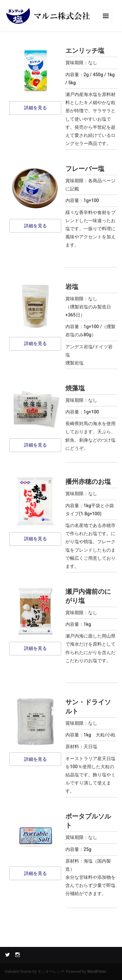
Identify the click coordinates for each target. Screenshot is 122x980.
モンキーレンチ (51, 972)
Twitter (7, 954)
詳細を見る (35, 108)
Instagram (18, 954)
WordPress (97, 972)
